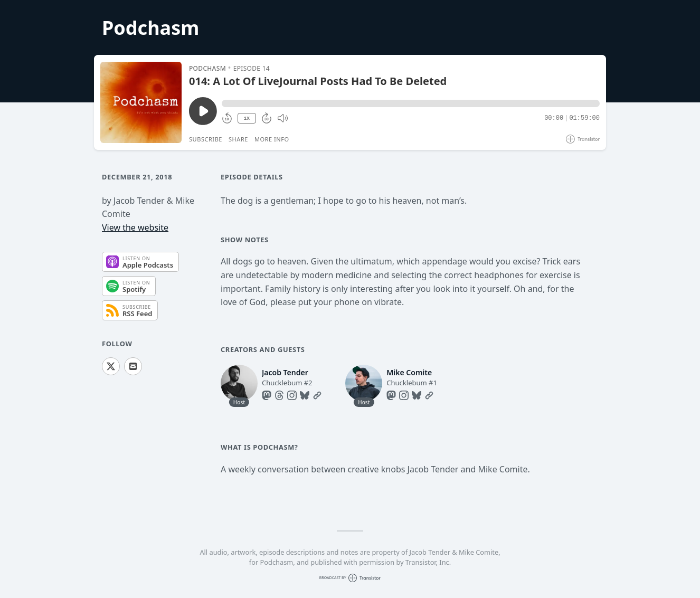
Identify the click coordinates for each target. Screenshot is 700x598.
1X (247, 118)
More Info (272, 139)
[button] (411, 103)
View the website (135, 227)
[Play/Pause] (141, 102)
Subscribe (206, 139)
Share (238, 139)
